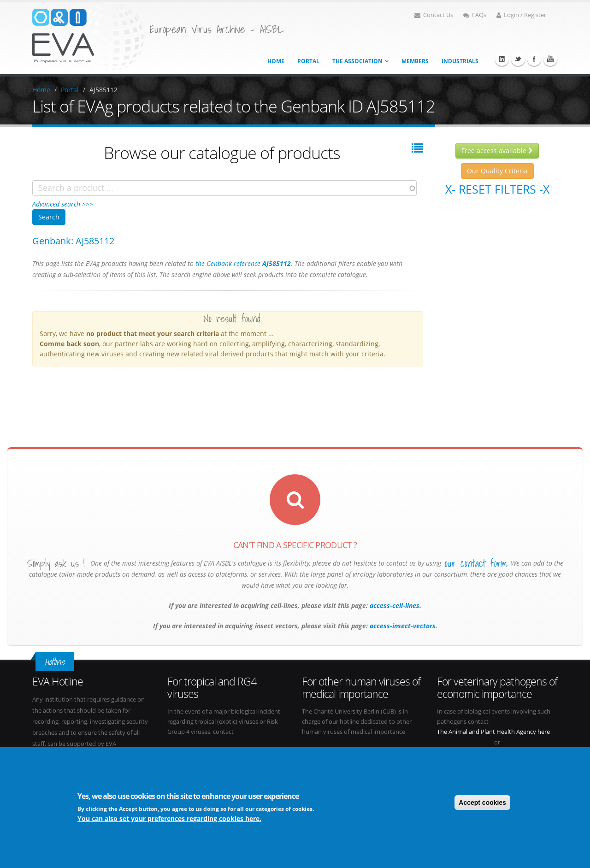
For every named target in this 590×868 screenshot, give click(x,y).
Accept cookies (482, 803)
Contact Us (434, 15)
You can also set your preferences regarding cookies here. (169, 819)
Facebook (534, 59)
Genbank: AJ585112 (73, 241)
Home (276, 61)
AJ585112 (103, 90)
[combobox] (224, 188)
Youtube (550, 59)
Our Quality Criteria (497, 171)
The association (357, 61)
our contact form (476, 563)
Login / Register (521, 15)
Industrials (460, 61)
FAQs (475, 15)
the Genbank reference (243, 263)
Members (415, 61)
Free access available (497, 151)
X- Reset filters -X (497, 189)
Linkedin (502, 59)
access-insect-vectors (402, 626)
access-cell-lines (394, 605)
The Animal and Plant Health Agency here (493, 732)
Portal (308, 61)
